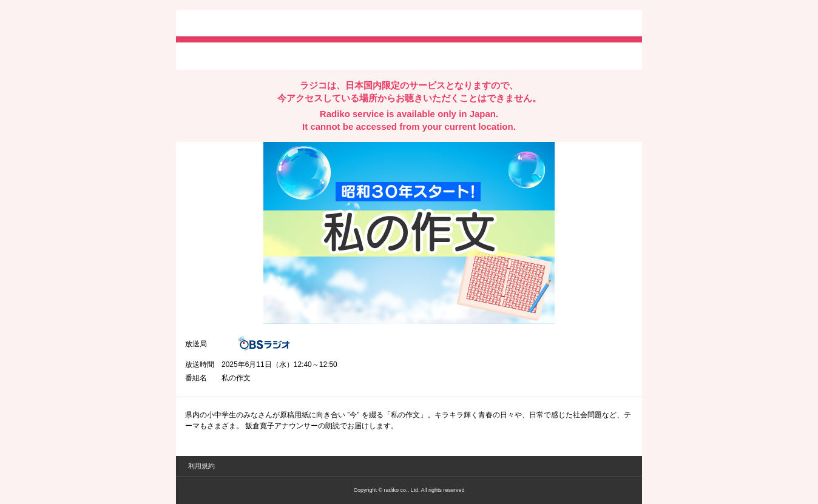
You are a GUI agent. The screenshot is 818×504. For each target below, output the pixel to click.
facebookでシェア (253, 55)
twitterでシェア (204, 55)
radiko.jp (221, 24)
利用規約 (201, 466)
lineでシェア (309, 55)
